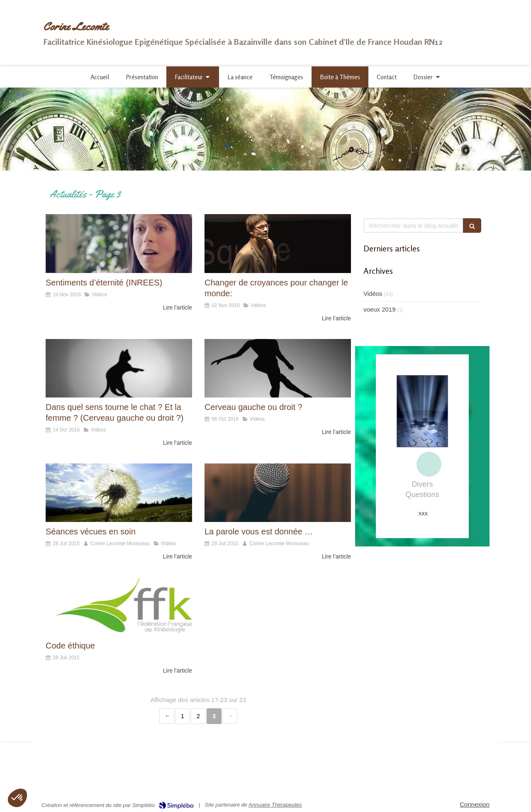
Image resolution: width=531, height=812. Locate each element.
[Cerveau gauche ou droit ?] (278, 368)
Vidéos (373, 294)
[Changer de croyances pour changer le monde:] (278, 243)
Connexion (475, 804)
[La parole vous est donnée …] (278, 493)
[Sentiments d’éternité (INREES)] (119, 243)
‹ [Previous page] (167, 716)
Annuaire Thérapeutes (275, 805)
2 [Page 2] (198, 716)
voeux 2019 (380, 309)
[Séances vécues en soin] (119, 493)
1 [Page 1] (183, 716)
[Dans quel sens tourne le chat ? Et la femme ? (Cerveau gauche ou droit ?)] (119, 368)
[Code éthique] (119, 606)
